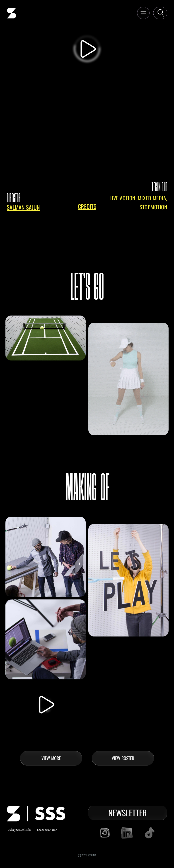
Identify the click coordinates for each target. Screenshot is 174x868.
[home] (12, 13)
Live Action (122, 198)
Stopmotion (153, 207)
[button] (143, 13)
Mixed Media (152, 198)
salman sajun (23, 207)
